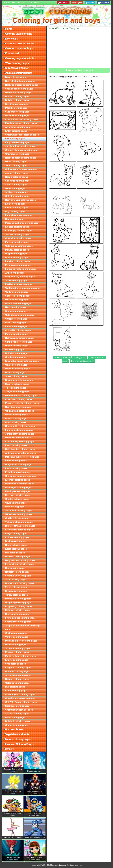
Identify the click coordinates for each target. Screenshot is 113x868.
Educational (12, 53)
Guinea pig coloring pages (19, 231)
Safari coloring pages (16, 165)
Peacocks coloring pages (18, 438)
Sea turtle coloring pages (18, 181)
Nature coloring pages (18, 739)
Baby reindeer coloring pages (20, 560)
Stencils (10, 749)
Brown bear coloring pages (19, 380)
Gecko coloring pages (16, 633)
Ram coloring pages (15, 717)
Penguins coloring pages (18, 265)
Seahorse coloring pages (18, 296)
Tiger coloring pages (16, 388)
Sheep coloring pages (16, 591)
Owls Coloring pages (16, 323)
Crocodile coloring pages (18, 330)
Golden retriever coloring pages (21, 169)
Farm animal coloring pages (19, 430)
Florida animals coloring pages (21, 269)
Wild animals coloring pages (20, 411)
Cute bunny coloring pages (19, 246)
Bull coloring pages (15, 687)
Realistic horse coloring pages (21, 158)
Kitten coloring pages (16, 131)
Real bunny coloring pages (19, 284)
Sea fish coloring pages (17, 234)
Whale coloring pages (16, 365)
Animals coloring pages (19, 73)
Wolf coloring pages (15, 188)
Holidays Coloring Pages (19, 744)
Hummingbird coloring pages (20, 426)
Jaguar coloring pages (17, 173)
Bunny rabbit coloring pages (20, 583)
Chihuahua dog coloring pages (21, 476)
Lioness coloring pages (17, 227)
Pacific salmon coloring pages (21, 656)
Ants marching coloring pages (21, 453)
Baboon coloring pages (17, 679)
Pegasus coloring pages (18, 369)
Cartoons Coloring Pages (20, 43)
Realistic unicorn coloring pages (22, 85)
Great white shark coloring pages (22, 135)
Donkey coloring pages (17, 614)
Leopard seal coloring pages (20, 564)
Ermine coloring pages (17, 660)
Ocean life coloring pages (18, 238)
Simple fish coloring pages (19, 342)
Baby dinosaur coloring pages (20, 200)
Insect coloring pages (16, 445)
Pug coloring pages (15, 211)
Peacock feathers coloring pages (22, 223)
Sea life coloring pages (17, 104)
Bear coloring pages (16, 77)
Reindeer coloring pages (18, 610)
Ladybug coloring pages (18, 261)
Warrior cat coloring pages (19, 93)
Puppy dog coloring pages (19, 606)
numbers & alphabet (17, 68)
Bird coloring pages (15, 219)
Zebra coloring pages (16, 587)
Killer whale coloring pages (19, 530)
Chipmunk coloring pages (18, 576)
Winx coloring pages (17, 63)
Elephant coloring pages (18, 480)
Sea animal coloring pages (19, 511)
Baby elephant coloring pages (20, 81)
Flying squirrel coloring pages (20, 618)
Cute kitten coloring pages (19, 399)
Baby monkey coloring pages (20, 277)
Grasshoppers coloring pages (20, 698)
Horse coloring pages (16, 545)
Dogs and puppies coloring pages (22, 457)
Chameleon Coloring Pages (19, 710)
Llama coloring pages (16, 468)
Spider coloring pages (16, 192)
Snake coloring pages (16, 280)
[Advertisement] (79, 49)
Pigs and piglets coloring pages (21, 641)
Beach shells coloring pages (20, 484)
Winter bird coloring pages (19, 514)
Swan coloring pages (16, 311)
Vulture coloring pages (17, 637)
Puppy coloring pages (16, 254)
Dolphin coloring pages (17, 96)
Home (7, 3)
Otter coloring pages (16, 422)
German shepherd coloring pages (22, 150)
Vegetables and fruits (17, 734)
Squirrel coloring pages (17, 384)
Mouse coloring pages (17, 419)
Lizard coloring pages (16, 691)
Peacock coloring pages (17, 116)
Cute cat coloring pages (17, 112)
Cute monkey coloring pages (20, 442)
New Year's (12, 39)
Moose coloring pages (17, 415)
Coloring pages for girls (19, 34)
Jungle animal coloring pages (20, 146)
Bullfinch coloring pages (18, 721)
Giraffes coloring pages (17, 499)
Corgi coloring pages (16, 357)
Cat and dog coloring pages (19, 89)
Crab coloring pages (16, 664)
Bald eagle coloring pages (18, 488)
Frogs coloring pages (16, 534)
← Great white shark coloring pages (70, 357)
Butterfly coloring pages (18, 671)
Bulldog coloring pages (17, 100)
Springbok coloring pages (18, 675)
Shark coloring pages (16, 376)
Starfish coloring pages (17, 714)
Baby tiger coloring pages (18, 407)
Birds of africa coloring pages (20, 526)
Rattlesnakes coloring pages (20, 338)
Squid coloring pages (16, 185)
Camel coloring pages (16, 319)
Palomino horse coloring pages (21, 396)
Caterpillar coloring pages (18, 622)
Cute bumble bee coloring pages (22, 119)
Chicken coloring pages (17, 537)
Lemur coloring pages (16, 327)
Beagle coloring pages (17, 177)
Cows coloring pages (16, 503)
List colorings (21, 3)
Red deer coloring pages (18, 495)
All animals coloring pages (19, 127)
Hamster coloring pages (17, 572)
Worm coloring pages (16, 162)
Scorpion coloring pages (18, 648)
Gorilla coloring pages (17, 518)
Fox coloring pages (15, 139)
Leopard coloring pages (17, 142)
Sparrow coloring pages (17, 706)
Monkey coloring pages (17, 250)
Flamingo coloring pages (18, 491)
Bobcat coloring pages (17, 257)
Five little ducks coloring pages (21, 123)
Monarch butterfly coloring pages (22, 403)
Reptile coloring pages (17, 346)
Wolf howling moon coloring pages (23, 288)
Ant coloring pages (15, 273)
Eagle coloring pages (16, 461)
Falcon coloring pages (17, 208)
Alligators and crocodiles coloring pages (22, 627)
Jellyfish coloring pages (17, 392)
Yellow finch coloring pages (19, 522)
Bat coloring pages (15, 507)
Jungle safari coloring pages (20, 434)
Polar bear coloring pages (18, 472)
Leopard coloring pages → (83, 361)
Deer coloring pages (16, 373)
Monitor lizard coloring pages (20, 694)
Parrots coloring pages (17, 300)
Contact (36, 3)
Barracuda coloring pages (18, 599)
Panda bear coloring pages (19, 215)
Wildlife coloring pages (17, 292)
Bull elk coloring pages (17, 353)
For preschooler (14, 729)
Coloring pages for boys (19, 48)
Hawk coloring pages (16, 645)
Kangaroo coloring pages (18, 668)
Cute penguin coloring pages (20, 315)
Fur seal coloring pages (17, 242)
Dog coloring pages (15, 568)
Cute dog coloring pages (18, 196)
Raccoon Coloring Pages (18, 557)
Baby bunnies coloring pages (20, 449)
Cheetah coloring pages (17, 154)
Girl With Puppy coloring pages (21, 702)
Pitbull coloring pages (16, 108)
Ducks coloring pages (16, 541)
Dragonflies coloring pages (19, 465)
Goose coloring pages (16, 725)
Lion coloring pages (15, 204)
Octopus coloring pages (17, 683)
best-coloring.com (59, 865)
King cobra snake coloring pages (22, 361)
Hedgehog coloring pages (18, 603)
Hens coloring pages (16, 307)
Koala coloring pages (16, 549)
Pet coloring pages (15, 350)
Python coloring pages (17, 334)
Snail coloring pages (16, 580)
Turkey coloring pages (17, 595)
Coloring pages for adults (20, 58)
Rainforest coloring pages (18, 304)
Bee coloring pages (15, 553)
